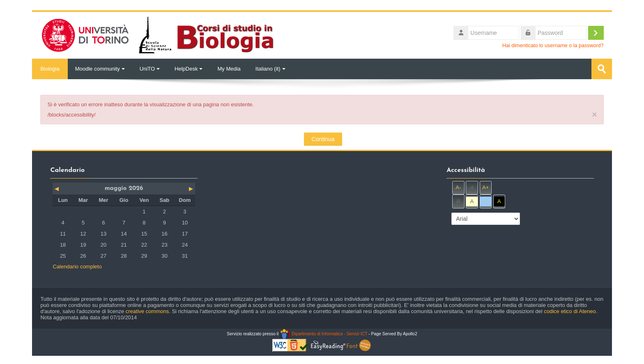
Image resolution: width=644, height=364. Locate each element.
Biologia (50, 69)
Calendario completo (77, 267)
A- (458, 187)
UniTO (150, 69)
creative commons (147, 311)
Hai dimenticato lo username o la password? (553, 46)
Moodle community (100, 69)
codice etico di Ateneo (570, 311)
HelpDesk (189, 69)
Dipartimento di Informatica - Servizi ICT (323, 334)
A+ (485, 187)
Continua (323, 139)
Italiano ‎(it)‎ (270, 69)
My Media (229, 69)
